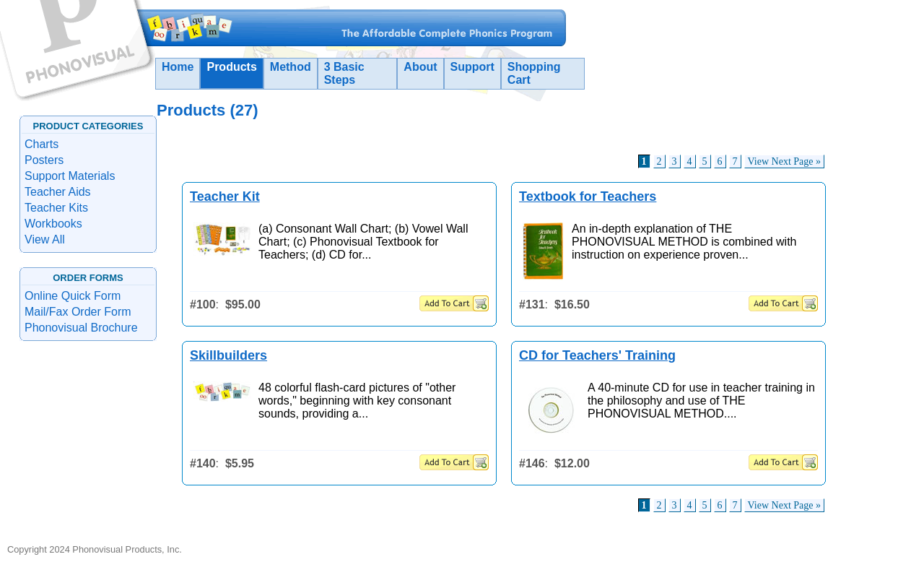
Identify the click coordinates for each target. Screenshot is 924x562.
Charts (42, 144)
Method (291, 67)
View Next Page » (784, 161)
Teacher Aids (58, 192)
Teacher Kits (56, 208)
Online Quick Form (73, 296)
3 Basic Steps (344, 73)
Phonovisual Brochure (81, 328)
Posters (44, 160)
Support (472, 67)
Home (178, 67)
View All (45, 239)
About (420, 67)
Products (231, 67)
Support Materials (70, 176)
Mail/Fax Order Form (78, 312)
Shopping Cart (534, 73)
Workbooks (53, 224)
